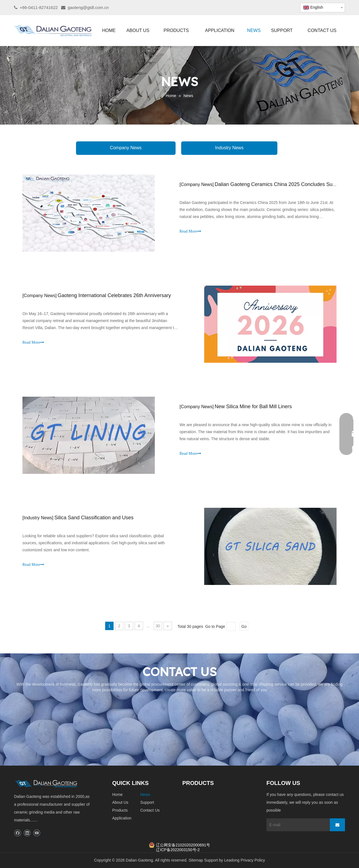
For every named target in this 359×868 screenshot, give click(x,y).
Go (244, 626)
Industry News (229, 148)
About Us (120, 802)
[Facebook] (18, 833)
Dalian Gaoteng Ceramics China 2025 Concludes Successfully (284, 184)
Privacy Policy (253, 860)
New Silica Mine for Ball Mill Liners (253, 407)
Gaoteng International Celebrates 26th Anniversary (114, 295)
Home (117, 794)
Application (122, 818)
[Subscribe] (337, 825)
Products (120, 810)
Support (147, 802)
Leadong (232, 860)
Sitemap (196, 860)
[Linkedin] (27, 833)
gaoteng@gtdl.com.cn (88, 7)
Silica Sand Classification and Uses (94, 518)
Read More (190, 231)
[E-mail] (297, 825)
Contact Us (150, 810)
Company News (126, 148)
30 (158, 626)
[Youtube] (37, 833)
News (145, 794)
